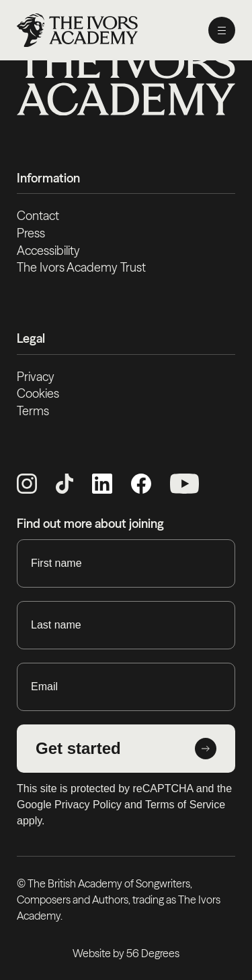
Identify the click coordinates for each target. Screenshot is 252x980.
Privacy (36, 377)
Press (31, 233)
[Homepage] (77, 30)
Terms (33, 411)
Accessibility (48, 251)
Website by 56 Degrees (126, 953)
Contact (38, 216)
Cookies (38, 393)
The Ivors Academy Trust (81, 267)
